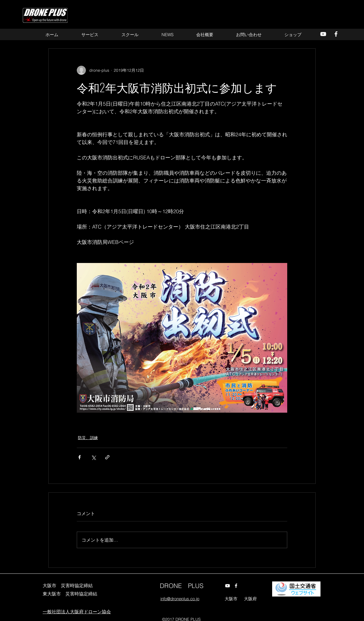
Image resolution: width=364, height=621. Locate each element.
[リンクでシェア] (107, 457)
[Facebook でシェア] (79, 457)
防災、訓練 (88, 438)
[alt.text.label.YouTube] (323, 34)
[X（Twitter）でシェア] (93, 457)
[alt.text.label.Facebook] (336, 34)
